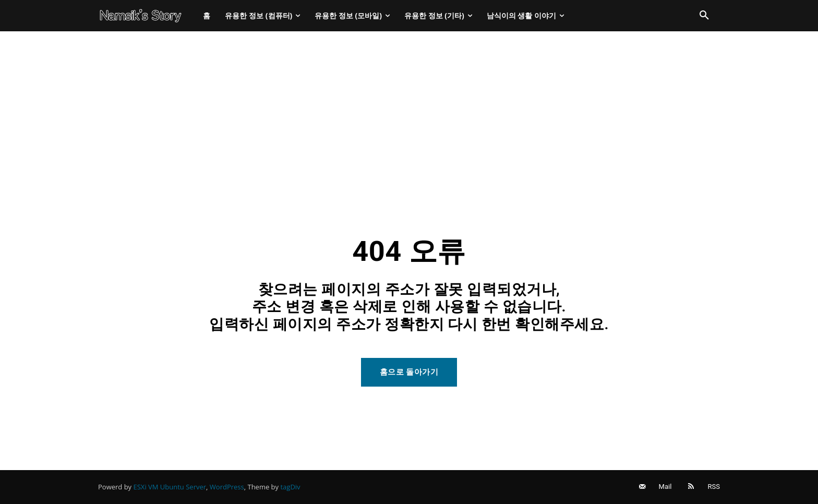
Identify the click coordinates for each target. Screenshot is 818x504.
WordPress (227, 487)
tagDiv (290, 487)
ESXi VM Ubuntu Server (170, 487)
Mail (665, 487)
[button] (704, 16)
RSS (714, 487)
